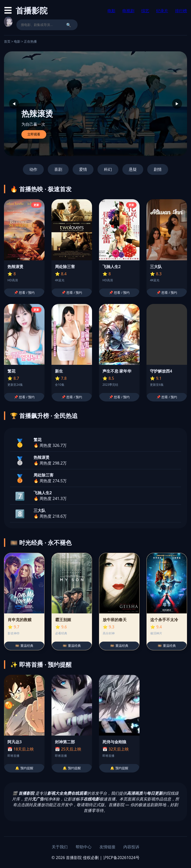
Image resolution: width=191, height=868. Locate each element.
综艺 (145, 11)
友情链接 (107, 847)
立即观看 (34, 134)
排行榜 (181, 11)
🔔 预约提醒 (24, 768)
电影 (111, 11)
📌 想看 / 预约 (24, 293)
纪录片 (162, 11)
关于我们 (60, 847)
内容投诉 (131, 847)
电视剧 (128, 11)
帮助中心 (84, 847)
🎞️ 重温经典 (24, 646)
